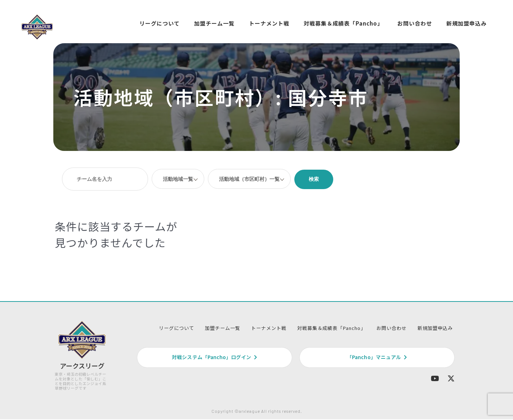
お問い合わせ (415, 23)
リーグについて (160, 23)
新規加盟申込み (467, 23)
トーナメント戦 (269, 23)
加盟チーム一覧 (214, 23)
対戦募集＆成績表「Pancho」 (343, 23)
